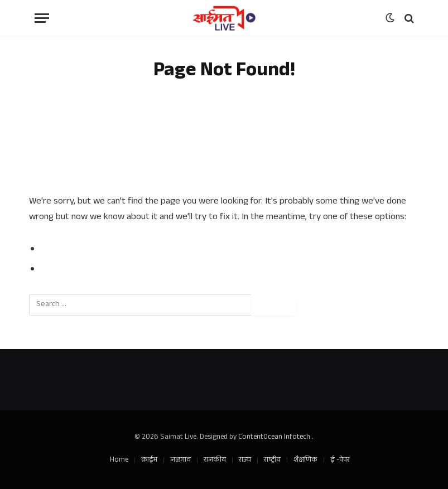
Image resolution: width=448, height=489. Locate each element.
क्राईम (149, 461)
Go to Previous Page (83, 250)
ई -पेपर (340, 461)
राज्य (245, 461)
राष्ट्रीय (272, 461)
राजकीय (215, 461)
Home (119, 461)
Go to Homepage (76, 270)
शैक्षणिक (305, 461)
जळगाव (180, 461)
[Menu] (42, 18)
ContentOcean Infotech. (275, 438)
